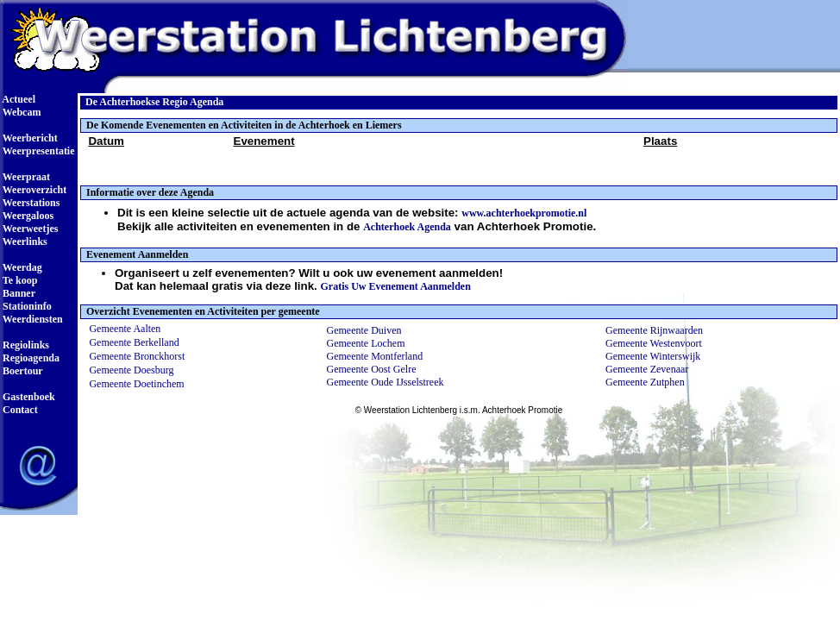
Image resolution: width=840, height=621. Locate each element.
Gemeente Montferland (375, 356)
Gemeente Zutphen (645, 382)
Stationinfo (26, 306)
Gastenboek (28, 397)
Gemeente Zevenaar (647, 369)
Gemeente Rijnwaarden (654, 330)
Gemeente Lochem (366, 343)
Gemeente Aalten (125, 329)
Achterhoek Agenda (407, 227)
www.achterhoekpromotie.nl (524, 213)
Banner (18, 293)
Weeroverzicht (33, 190)
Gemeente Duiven (364, 330)
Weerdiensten (31, 319)
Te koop (19, 280)
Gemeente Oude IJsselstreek (386, 382)
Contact (19, 410)
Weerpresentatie (38, 151)
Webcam (20, 112)
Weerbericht (29, 138)
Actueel (18, 99)
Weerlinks (24, 241)
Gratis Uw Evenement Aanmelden (396, 286)
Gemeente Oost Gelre (372, 369)
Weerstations (30, 203)
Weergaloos (27, 216)
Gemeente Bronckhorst (137, 356)
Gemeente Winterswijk (653, 356)
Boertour (22, 371)
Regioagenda (30, 358)
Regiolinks (25, 345)
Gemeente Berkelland (134, 342)
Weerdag (21, 267)
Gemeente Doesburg (131, 370)
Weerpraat (25, 177)
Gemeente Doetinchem (136, 384)
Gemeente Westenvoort (654, 343)
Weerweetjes (29, 229)
